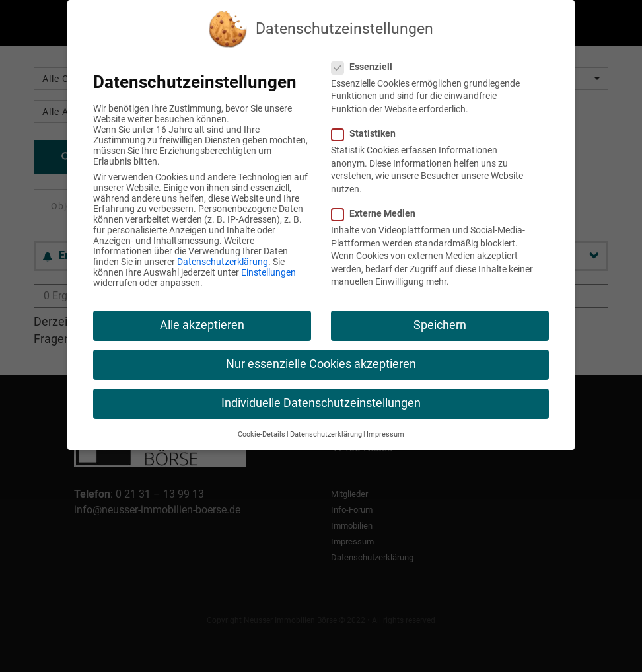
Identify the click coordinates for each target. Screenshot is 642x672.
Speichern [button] (440, 325)
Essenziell (367, 67)
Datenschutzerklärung (223, 262)
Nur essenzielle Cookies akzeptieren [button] (321, 364)
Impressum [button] (385, 434)
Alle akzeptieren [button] (202, 325)
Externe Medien (379, 213)
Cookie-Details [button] (262, 434)
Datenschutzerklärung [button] (326, 434)
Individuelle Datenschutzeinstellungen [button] (321, 403)
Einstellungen (268, 272)
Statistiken (369, 133)
